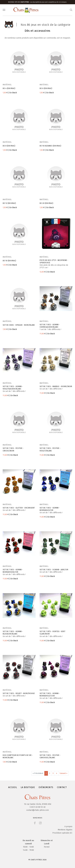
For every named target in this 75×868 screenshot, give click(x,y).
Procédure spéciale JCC (62, 833)
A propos (68, 826)
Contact (62, 787)
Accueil (13, 787)
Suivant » (63, 773)
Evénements (46, 787)
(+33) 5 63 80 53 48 (38, 807)
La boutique (28, 787)
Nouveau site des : (19, 2)
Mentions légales (65, 830)
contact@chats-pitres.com (37, 810)
